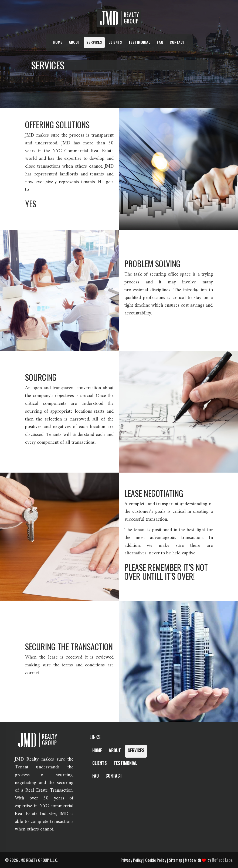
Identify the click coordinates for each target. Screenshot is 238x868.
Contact (177, 42)
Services (94, 42)
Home (58, 42)
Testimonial (139, 42)
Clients (115, 42)
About (74, 42)
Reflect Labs (222, 860)
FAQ (160, 42)
